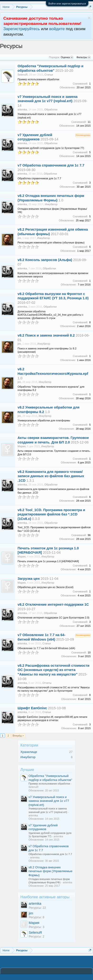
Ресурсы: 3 (37, 927)
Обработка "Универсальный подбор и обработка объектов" (50, 778)
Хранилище (29, 752)
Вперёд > (18, 736)
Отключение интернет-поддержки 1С (57, 604)
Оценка (67, 57)
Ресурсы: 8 (37, 917)
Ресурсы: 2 (37, 936)
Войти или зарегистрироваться (67, 4)
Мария (34, 923)
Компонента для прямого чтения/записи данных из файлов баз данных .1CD (51, 476)
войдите (57, 29)
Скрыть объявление (89, 18)
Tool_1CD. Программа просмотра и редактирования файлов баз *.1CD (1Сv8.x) (51, 514)
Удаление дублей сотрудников (43, 827)
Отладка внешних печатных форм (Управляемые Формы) (50, 871)
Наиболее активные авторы (45, 897)
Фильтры (84, 57)
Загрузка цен (29, 579)
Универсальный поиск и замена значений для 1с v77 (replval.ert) (49, 801)
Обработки (51, 109)
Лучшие (27, 770)
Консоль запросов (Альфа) (49, 260)
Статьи (49, 75)
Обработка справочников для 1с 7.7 (53, 165)
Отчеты (47, 683)
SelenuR (35, 932)
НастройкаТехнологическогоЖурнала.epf (53, 374)
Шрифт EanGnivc (32, 708)
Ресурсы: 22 (37, 908)
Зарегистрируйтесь (22, 29)
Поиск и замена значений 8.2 (50, 335)
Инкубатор (28, 757)
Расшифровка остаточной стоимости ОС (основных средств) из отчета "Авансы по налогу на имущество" (53, 670)
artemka (35, 904)
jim (31, 913)
